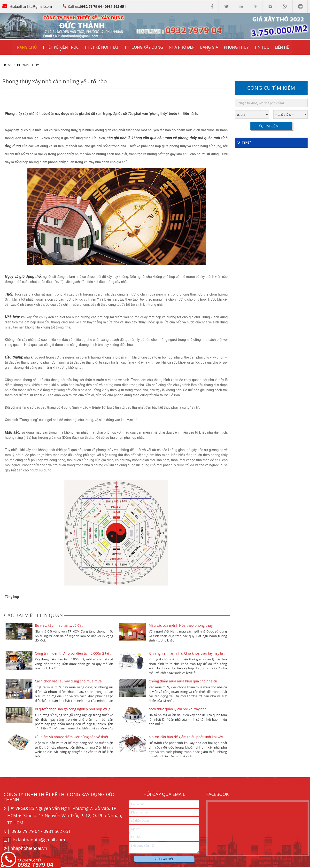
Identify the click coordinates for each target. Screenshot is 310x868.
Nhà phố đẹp (182, 47)
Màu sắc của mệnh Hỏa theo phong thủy (181, 626)
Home (8, 65)
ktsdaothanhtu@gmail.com (31, 6)
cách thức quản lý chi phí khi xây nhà (178, 709)
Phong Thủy (28, 65)
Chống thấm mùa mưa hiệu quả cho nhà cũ (183, 681)
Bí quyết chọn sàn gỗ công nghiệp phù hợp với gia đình (74, 709)
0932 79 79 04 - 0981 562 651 (103, 6)
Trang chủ (26, 47)
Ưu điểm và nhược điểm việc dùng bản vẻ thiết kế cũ (74, 737)
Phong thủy (237, 47)
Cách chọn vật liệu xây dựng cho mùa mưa (68, 681)
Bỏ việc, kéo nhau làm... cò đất (59, 626)
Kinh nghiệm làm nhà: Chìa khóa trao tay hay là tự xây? (188, 653)
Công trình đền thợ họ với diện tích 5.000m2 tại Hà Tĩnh (74, 653)
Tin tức (263, 47)
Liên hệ (283, 47)
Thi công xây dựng (144, 47)
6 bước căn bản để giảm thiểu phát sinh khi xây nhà (188, 737)
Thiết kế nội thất (102, 47)
